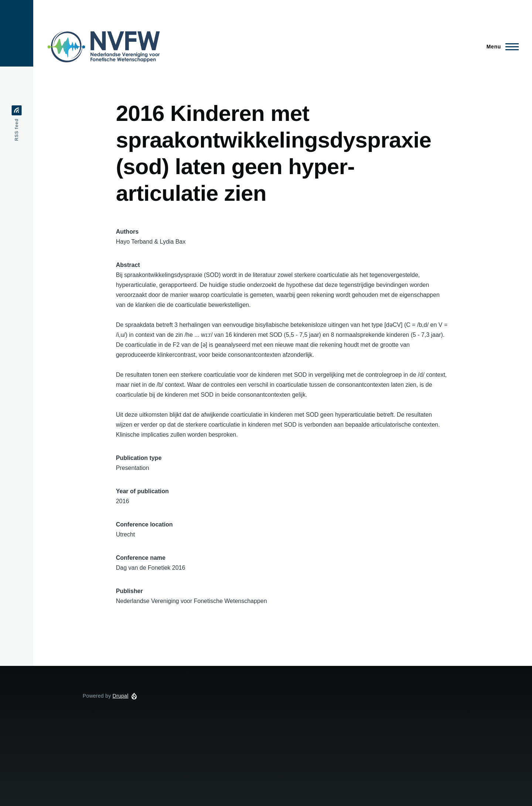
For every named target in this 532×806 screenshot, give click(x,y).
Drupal (121, 696)
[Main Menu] (500, 47)
